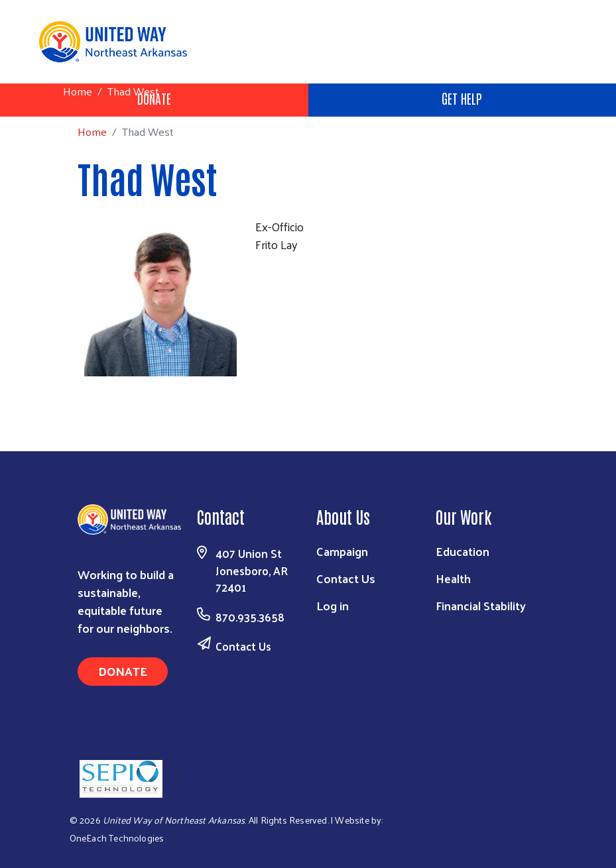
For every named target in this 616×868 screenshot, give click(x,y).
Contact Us (243, 646)
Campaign (342, 551)
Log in (333, 605)
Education (462, 551)
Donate (123, 671)
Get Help (462, 98)
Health (453, 578)
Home (78, 91)
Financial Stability (481, 605)
